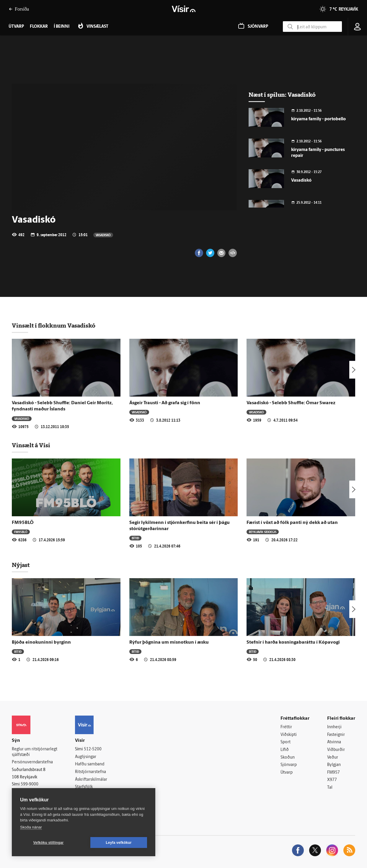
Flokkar (39, 27)
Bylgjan (334, 765)
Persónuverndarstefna (32, 762)
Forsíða (19, 9)
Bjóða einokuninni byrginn (41, 642)
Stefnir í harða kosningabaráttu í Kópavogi (293, 642)
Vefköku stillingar (49, 843)
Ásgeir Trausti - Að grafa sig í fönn (165, 403)
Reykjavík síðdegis (263, 532)
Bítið (135, 538)
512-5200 (93, 749)
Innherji (334, 727)
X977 (332, 780)
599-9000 (30, 784)
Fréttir (286, 727)
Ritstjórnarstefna (90, 772)
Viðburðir (336, 750)
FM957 (333, 773)
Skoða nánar (31, 827)
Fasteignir (336, 735)
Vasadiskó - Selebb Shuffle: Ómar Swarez (291, 403)
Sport (286, 742)
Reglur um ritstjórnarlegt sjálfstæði (35, 752)
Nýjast (21, 565)
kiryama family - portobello (318, 119)
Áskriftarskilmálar (91, 780)
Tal (330, 788)
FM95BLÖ (23, 523)
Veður (333, 758)
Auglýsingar (86, 757)
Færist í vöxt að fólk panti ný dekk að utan (292, 523)
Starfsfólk (84, 787)
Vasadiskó (103, 235)
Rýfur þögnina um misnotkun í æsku (169, 642)
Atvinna (334, 742)
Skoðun (288, 758)
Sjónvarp (289, 765)
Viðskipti (289, 735)
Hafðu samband (90, 764)
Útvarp (287, 773)
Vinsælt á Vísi (31, 445)
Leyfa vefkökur (119, 843)
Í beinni (62, 27)
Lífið (285, 750)
